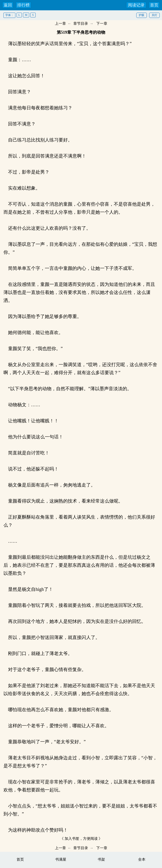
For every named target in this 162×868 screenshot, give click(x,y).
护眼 (142, 15)
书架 (101, 859)
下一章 (102, 23)
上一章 (60, 23)
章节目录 (81, 23)
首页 (154, 5)
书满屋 (61, 859)
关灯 (154, 15)
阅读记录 (136, 5)
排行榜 (23, 5)
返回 (8, 5)
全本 (142, 859)
